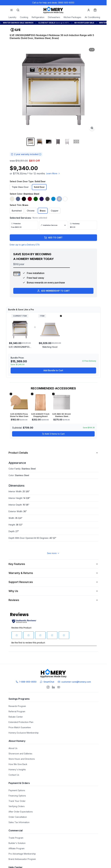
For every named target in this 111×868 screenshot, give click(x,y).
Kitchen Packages (72, 17)
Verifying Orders (17, 806)
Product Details (53, 453)
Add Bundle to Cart (53, 370)
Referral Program (17, 711)
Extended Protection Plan (21, 722)
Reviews (53, 600)
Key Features (53, 564)
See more (53, 553)
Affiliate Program (17, 848)
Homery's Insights (17, 770)
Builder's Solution (17, 843)
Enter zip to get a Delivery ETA (25, 245)
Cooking (24, 17)
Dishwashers (54, 17)
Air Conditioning (92, 17)
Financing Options (17, 796)
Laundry (12, 17)
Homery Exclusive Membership (24, 733)
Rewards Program (17, 706)
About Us (13, 748)
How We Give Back (18, 764)
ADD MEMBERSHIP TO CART (53, 291)
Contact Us (14, 775)
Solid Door (39, 187)
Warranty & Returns (53, 573)
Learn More (53, 173)
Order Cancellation (18, 817)
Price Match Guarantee (20, 727)
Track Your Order (17, 801)
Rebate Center (16, 717)
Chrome (31, 211)
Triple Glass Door (20, 187)
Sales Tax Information (19, 822)
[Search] (18, 10)
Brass (43, 211)
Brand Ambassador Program (22, 859)
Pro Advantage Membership (22, 854)
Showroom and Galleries (20, 754)
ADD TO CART (53, 238)
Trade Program (16, 838)
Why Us (53, 591)
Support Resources (53, 582)
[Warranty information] (40, 154)
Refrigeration (38, 17)
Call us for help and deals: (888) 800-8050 (53, 3)
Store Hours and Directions (22, 759)
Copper (55, 211)
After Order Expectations (21, 812)
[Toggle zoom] (92, 128)
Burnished (17, 211)
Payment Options (17, 790)
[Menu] (11, 10)
